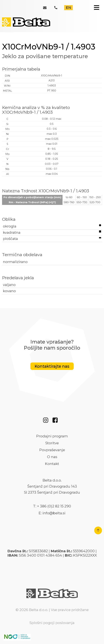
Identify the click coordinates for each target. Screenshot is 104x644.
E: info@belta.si (52, 513)
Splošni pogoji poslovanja (52, 623)
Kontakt (52, 464)
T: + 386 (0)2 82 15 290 (52, 506)
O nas (52, 457)
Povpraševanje (52, 450)
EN (68, 8)
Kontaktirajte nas (52, 366)
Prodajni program (52, 436)
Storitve (52, 443)
